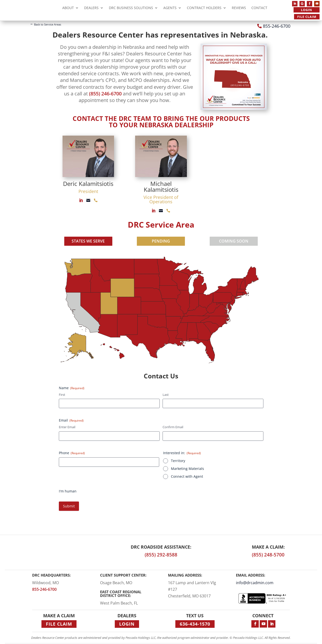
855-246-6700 (277, 26)
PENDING (161, 241)
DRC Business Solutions (131, 8)
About (68, 8)
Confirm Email (173, 427)
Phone (72, 453)
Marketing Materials (187, 469)
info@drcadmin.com (255, 583)
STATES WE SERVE (88, 241)
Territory (178, 461)
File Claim (307, 17)
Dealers (91, 8)
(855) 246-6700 (105, 94)
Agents (170, 8)
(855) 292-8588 (161, 555)
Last (166, 395)
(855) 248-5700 (268, 555)
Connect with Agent (187, 476)
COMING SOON (234, 241)
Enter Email (67, 427)
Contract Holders (204, 8)
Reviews (239, 8)
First (62, 395)
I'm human (68, 491)
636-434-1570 (195, 624)
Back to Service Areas (48, 24)
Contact (259, 8)
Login (307, 10)
